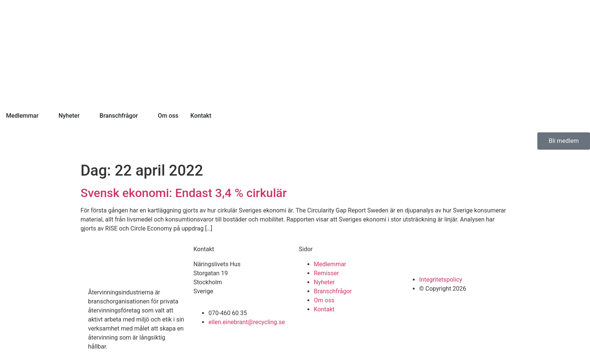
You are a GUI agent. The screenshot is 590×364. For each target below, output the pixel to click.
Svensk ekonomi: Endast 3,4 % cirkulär (184, 193)
